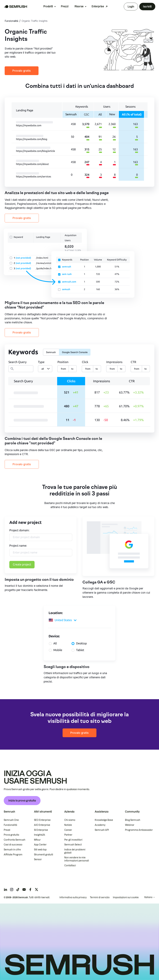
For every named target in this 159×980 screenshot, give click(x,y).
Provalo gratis (22, 71)
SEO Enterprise (42, 820)
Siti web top (40, 850)
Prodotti (48, 6)
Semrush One (11, 820)
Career (68, 830)
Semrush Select (73, 845)
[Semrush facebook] (30, 890)
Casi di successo (13, 845)
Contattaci (70, 866)
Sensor (38, 859)
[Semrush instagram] (12, 890)
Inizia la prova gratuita (22, 801)
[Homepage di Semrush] (15, 7)
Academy (100, 825)
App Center (40, 845)
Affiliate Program (13, 855)
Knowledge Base (104, 820)
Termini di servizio (100, 897)
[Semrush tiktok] (18, 890)
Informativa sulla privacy (73, 897)
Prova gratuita (11, 835)
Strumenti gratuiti (44, 855)
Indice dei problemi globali (75, 851)
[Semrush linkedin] (5, 890)
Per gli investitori (73, 840)
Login (131, 7)
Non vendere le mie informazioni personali (77, 859)
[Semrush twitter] (36, 890)
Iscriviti (147, 7)
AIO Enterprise (42, 825)
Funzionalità (11, 21)
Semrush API (102, 830)
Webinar (130, 825)
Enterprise (98, 6)
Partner (68, 835)
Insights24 (40, 835)
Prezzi (65, 6)
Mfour (37, 840)
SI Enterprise (41, 830)
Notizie (68, 825)
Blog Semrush (133, 820)
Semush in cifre (12, 850)
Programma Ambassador (139, 830)
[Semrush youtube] (24, 890)
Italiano (148, 897)
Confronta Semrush (15, 840)
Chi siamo (70, 820)
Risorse (79, 6)
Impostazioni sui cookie (126, 897)
